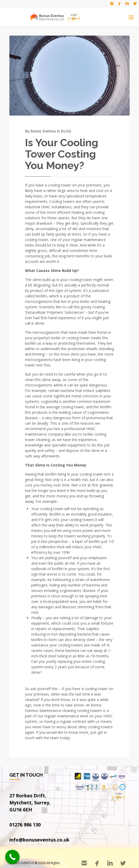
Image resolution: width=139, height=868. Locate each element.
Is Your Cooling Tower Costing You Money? (62, 154)
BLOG (66, 131)
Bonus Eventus (43, 131)
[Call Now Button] (12, 857)
